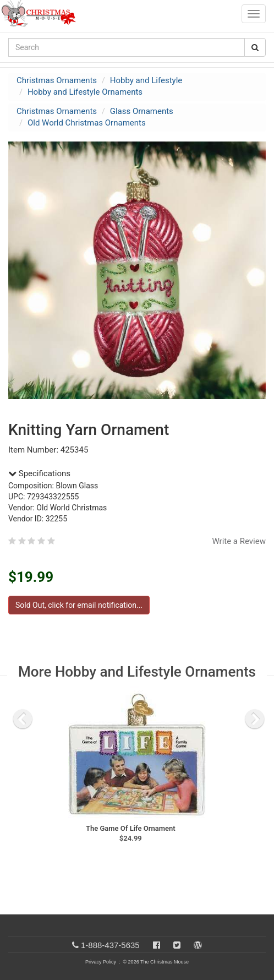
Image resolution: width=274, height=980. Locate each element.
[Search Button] (255, 47)
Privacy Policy (101, 962)
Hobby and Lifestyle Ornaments (85, 92)
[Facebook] (157, 945)
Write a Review (239, 541)
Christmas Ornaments (57, 80)
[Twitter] (177, 945)
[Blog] (198, 945)
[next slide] (255, 719)
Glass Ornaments (142, 111)
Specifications (39, 473)
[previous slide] (23, 719)
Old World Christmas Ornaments (87, 123)
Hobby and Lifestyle (146, 80)
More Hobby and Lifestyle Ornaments (137, 672)
